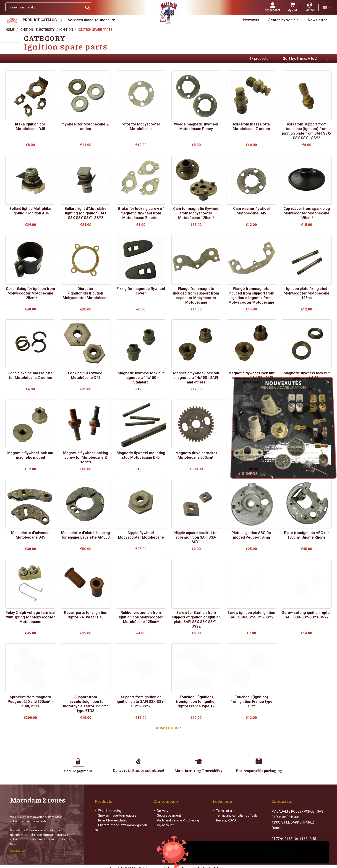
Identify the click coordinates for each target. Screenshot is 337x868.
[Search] (44, 7)
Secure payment (169, 816)
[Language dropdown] (327, 7)
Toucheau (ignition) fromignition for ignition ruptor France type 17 (196, 702)
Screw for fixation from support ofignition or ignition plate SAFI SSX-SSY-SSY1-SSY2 (196, 619)
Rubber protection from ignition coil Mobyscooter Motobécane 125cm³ (141, 617)
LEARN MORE (20, 849)
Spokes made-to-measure (117, 816)
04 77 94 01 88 (282, 835)
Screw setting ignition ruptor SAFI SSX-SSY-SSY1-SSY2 (307, 615)
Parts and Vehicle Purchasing (178, 820)
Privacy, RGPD (226, 820)
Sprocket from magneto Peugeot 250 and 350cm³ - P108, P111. (30, 702)
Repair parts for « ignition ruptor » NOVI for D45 (86, 615)
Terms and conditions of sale (237, 816)
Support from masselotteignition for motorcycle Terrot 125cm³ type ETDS (86, 704)
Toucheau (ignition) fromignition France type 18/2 (251, 702)
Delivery (163, 811)
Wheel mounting (110, 811)
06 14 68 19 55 (306, 835)
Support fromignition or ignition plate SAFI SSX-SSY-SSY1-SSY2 (141, 702)
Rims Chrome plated (113, 820)
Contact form (281, 844)
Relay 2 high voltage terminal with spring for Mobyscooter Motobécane (30, 617)
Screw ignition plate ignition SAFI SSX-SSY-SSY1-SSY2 (251, 615)
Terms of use (226, 811)
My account (165, 825)
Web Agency (219, 865)
